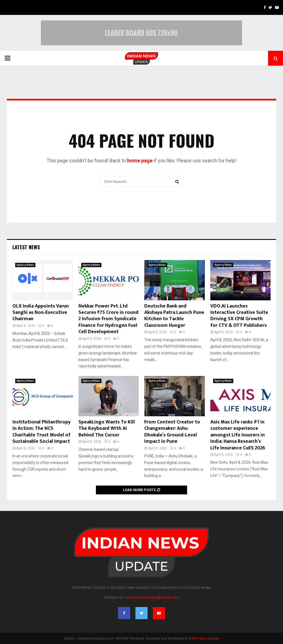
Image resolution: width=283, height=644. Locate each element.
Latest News (26, 247)
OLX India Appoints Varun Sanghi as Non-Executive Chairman (41, 313)
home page (140, 161)
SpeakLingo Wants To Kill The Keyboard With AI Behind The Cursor (107, 429)
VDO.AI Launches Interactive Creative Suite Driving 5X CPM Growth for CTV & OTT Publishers (239, 316)
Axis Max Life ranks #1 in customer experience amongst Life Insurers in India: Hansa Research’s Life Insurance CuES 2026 (238, 435)
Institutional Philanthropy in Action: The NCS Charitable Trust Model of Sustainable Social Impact (41, 432)
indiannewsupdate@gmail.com (152, 597)
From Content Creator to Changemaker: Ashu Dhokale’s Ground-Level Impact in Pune (172, 432)
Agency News (25, 265)
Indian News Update (204, 638)
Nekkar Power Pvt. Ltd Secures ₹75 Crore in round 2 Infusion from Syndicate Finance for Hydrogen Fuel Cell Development (108, 319)
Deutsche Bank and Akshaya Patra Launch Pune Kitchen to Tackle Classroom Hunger (174, 316)
